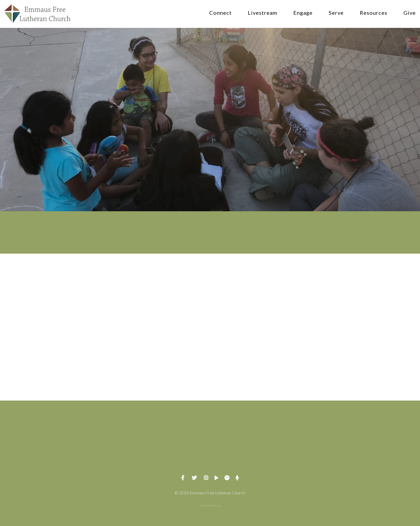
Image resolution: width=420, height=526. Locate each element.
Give (410, 13)
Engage (303, 13)
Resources (374, 13)
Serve (336, 13)
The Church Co (210, 505)
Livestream (262, 13)
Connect (220, 13)
